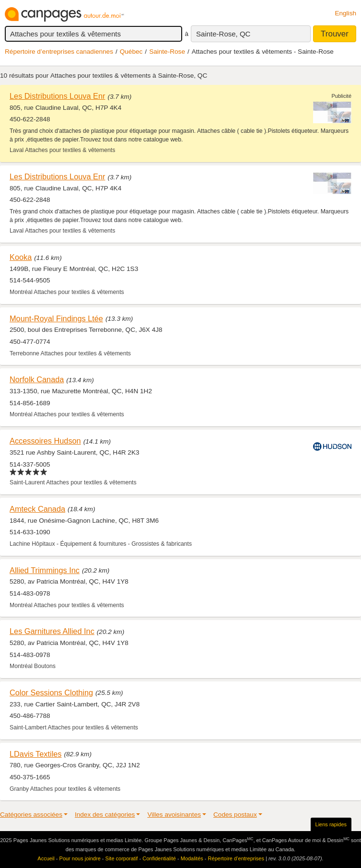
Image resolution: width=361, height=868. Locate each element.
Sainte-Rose (167, 52)
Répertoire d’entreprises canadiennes (59, 52)
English (345, 13)
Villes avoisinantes (174, 815)
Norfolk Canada (37, 379)
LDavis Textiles (36, 754)
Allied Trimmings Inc (45, 570)
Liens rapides (331, 824)
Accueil (46, 858)
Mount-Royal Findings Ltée (56, 318)
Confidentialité (159, 858)
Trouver (335, 34)
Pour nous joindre (80, 858)
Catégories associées (31, 815)
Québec (131, 52)
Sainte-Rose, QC (223, 34)
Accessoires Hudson (45, 441)
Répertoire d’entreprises (236, 858)
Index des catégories (105, 815)
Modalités (192, 858)
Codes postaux (235, 815)
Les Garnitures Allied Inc (52, 631)
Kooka (21, 257)
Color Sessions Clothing (51, 692)
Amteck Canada (37, 509)
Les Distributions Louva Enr (57, 96)
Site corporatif (122, 858)
